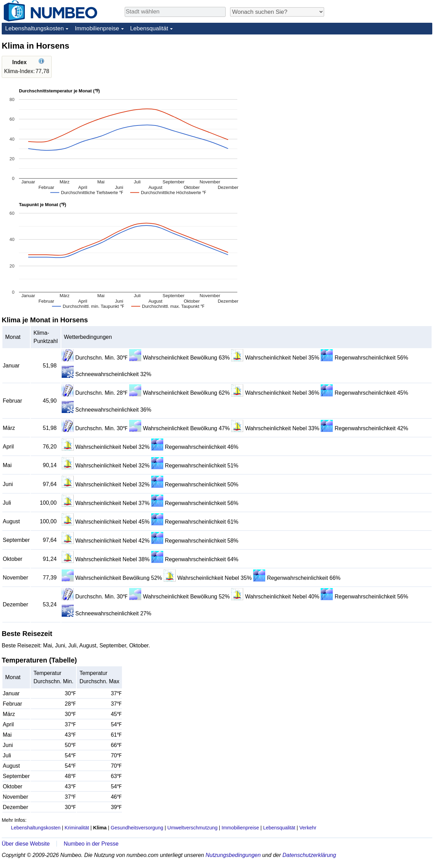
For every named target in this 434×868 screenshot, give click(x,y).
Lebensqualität (149, 28)
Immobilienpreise (97, 28)
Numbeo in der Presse (91, 844)
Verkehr (308, 828)
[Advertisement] (381, 83)
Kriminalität (77, 828)
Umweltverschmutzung (193, 828)
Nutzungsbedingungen (233, 855)
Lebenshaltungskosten (34, 28)
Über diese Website (26, 844)
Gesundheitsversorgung (137, 828)
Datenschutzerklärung (309, 855)
